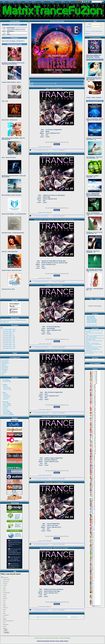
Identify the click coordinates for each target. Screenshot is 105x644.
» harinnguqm (4, 369)
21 (67, 617)
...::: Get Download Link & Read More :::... (41, 150)
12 (53, 617)
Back (38, 617)
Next (75, 617)
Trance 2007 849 (10, 331)
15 (57, 617)
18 (62, 617)
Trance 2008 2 (9, 333)
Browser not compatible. (14, 160)
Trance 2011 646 (10, 339)
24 (73, 617)
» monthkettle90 (5, 363)
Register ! (88, 34)
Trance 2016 (66, 88)
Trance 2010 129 (10, 337)
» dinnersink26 (4, 361)
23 (71, 617)
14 (56, 617)
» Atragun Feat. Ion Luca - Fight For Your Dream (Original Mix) (94, 347)
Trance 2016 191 (10, 348)
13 (54, 617)
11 (51, 617)
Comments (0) (56, 150)
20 (65, 617)
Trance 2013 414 (10, 343)
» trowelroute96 (5, 360)
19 (64, 617)
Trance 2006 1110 (10, 330)
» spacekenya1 (4, 366)
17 (61, 617)
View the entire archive (92, 325)
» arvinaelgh (4, 371)
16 (59, 617)
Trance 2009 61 (9, 335)
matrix (6, 382)
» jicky (2, 374)
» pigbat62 (3, 365)
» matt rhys (4, 372)
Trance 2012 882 (10, 341)
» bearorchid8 (4, 368)
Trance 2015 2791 (10, 347)
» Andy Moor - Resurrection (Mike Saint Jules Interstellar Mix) (95, 339)
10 (50, 617)
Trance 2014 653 (10, 345)
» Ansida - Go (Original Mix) (92, 343)
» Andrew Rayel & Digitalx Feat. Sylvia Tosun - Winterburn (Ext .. (95, 336)
